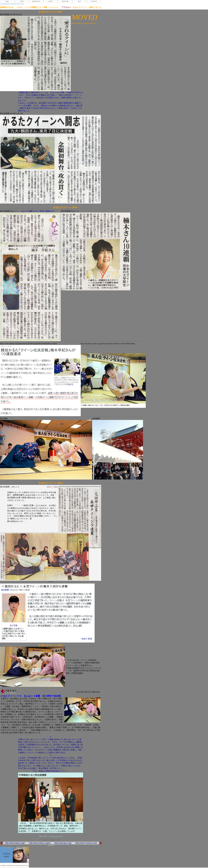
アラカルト (66, 7)
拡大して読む (53, 487)
